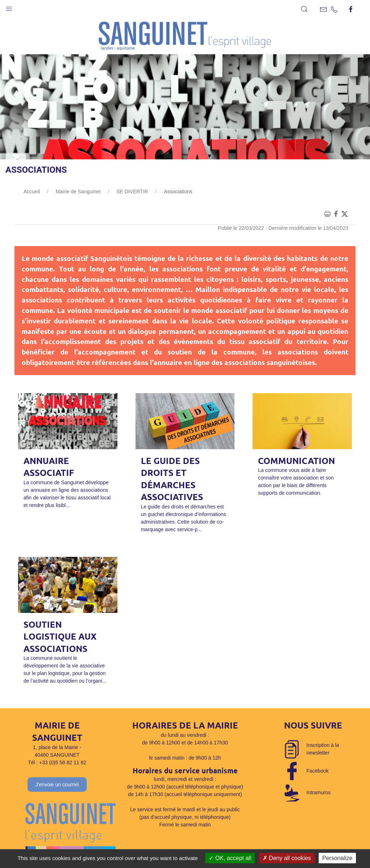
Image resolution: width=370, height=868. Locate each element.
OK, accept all (230, 858)
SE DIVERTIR (132, 192)
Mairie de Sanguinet (78, 192)
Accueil (32, 192)
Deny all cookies (287, 858)
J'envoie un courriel (57, 785)
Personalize (337, 858)
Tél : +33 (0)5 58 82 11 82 (57, 762)
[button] (9, 7)
